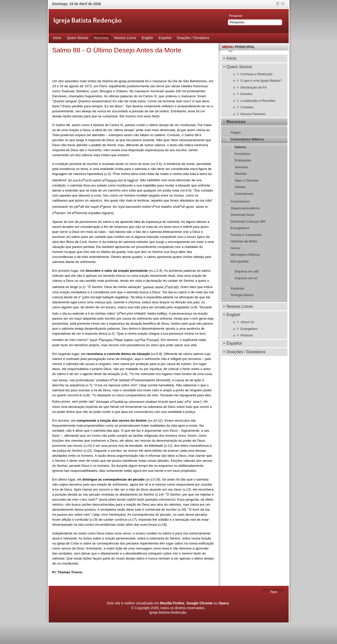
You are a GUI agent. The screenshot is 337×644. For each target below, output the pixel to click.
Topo (273, 592)
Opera (224, 603)
